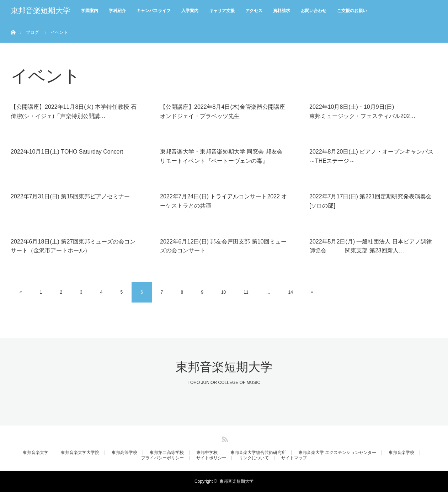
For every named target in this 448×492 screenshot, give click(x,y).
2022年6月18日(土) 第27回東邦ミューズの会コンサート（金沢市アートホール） (73, 246)
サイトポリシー (211, 458)
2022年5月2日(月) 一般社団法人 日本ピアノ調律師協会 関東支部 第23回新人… (371, 246)
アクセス (254, 11)
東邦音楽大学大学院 (80, 453)
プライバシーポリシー (162, 458)
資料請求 (282, 11)
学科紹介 (117, 11)
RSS (224, 438)
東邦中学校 (207, 453)
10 (223, 292)
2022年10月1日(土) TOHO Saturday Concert (67, 152)
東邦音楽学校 (401, 453)
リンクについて (254, 458)
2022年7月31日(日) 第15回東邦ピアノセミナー (70, 196)
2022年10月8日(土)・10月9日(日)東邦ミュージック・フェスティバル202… (362, 111)
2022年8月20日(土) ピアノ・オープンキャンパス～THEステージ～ (371, 156)
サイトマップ (294, 458)
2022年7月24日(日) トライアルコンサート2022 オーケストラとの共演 (223, 201)
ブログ (32, 32)
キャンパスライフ (154, 11)
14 (291, 292)
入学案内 (190, 11)
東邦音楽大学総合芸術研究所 (258, 453)
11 (246, 292)
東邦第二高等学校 (167, 453)
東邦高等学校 (124, 453)
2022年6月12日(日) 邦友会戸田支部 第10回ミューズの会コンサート (223, 246)
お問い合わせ (314, 11)
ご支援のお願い (352, 11)
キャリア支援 (222, 11)
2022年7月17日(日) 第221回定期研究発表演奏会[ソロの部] (370, 201)
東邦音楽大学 (36, 453)
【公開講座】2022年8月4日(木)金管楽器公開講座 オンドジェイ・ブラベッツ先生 (223, 111)
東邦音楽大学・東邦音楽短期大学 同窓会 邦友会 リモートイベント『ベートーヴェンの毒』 (221, 156)
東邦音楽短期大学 (41, 11)
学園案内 (90, 11)
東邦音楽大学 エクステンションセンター (337, 453)
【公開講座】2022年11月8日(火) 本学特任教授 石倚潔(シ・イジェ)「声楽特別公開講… (74, 111)
